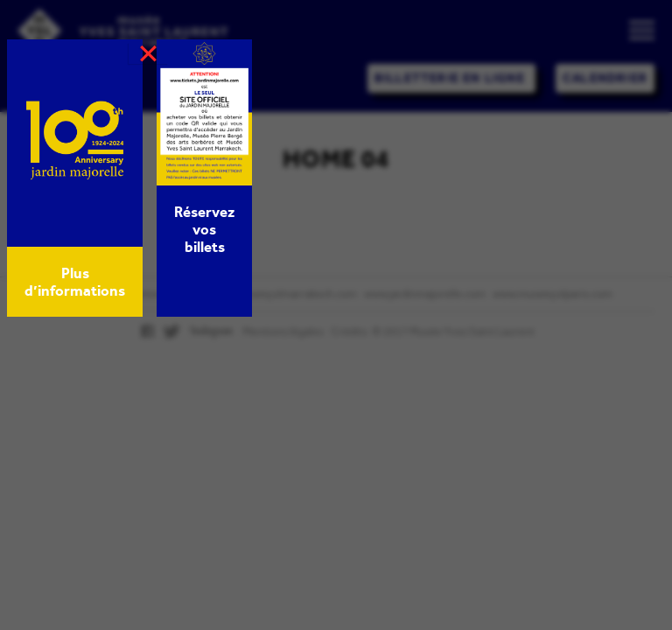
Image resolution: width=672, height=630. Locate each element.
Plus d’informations (75, 282)
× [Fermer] (149, 53)
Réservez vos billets (204, 229)
